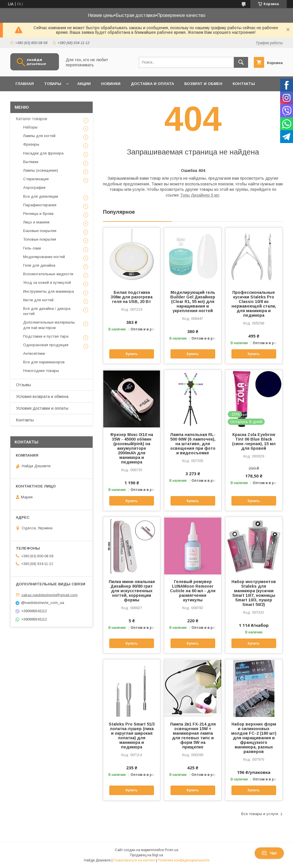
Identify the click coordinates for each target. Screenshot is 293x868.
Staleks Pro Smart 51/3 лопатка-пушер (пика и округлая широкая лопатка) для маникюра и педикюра (132, 736)
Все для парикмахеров (44, 362)
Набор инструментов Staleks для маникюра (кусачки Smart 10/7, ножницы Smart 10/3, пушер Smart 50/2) (254, 593)
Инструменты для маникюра (48, 291)
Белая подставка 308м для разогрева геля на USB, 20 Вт (132, 297)
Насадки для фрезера (43, 153)
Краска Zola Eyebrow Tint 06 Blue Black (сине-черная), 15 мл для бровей (254, 441)
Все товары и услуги (260, 814)
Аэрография (34, 188)
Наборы (30, 127)
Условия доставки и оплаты (42, 408)
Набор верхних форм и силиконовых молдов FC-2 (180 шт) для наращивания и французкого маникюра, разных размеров (254, 738)
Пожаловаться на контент (134, 860)
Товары (53, 84)
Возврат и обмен (203, 84)
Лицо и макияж (36, 222)
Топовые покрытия (40, 239)
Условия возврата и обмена (42, 397)
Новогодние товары (41, 371)
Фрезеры (31, 144)
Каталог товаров (32, 119)
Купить (132, 354)
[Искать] (241, 62)
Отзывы (23, 385)
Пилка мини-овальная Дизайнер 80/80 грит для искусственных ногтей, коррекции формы (132, 591)
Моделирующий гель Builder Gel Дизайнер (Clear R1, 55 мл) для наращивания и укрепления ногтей (193, 302)
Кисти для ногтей (38, 300)
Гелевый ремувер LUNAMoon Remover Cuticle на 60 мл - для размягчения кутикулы (193, 591)
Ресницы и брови (38, 214)
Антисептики (34, 353)
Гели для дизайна (39, 265)
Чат (269, 853)
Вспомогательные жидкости (48, 274)
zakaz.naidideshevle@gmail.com (49, 595)
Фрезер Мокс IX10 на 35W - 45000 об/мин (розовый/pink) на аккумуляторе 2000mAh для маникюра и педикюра (132, 448)
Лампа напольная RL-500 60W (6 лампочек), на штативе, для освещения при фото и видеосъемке (193, 444)
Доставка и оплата (152, 84)
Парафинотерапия (40, 205)
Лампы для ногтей (39, 136)
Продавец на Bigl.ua (146, 855)
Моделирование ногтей (44, 257)
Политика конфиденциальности (184, 860)
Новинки (111, 84)
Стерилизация (36, 179)
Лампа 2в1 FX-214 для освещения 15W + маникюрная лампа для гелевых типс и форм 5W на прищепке (193, 736)
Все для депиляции (41, 196)
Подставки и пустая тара (46, 336)
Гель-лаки (32, 248)
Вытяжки (31, 162)
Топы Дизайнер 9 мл (200, 195)
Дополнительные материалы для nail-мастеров (49, 325)
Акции (84, 84)
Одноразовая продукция (46, 345)
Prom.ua (172, 850)
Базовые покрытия (40, 231)
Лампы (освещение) (41, 170)
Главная (25, 84)
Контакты (244, 84)
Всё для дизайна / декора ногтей (47, 311)
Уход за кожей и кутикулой (47, 283)
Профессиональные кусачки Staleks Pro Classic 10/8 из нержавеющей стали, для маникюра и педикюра (254, 304)
